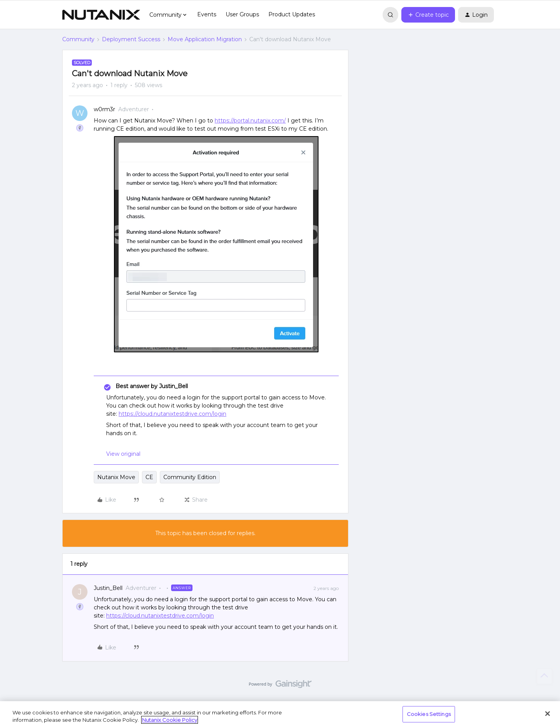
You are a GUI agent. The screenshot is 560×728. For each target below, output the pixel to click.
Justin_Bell (108, 588)
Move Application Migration (205, 39)
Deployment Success (131, 39)
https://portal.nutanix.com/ (250, 121)
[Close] (548, 714)
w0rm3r (104, 109)
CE (149, 477)
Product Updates (292, 14)
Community (78, 39)
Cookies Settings (429, 714)
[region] (280, 715)
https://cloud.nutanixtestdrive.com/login (172, 414)
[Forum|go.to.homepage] (101, 15)
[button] (428, 15)
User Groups (242, 14)
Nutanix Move (116, 477)
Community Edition (190, 477)
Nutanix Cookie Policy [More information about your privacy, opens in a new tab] (170, 720)
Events (207, 14)
